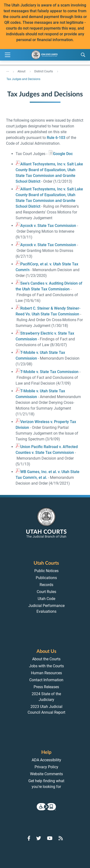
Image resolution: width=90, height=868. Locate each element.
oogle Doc (60, 154)
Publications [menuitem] (46, 578)
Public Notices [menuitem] (46, 571)
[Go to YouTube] (50, 838)
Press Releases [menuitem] (46, 687)
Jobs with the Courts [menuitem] (46, 666)
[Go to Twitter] (39, 838)
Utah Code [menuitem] (46, 599)
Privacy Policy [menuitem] (46, 767)
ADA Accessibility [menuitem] (46, 760)
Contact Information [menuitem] (46, 680)
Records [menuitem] (46, 585)
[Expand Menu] (8, 55)
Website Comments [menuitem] (46, 774)
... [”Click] (8, 70)
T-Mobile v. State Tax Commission (47, 372)
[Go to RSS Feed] (61, 838)
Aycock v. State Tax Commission (46, 226)
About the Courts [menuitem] (46, 659)
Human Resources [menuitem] (46, 673)
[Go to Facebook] (29, 838)
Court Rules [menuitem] (46, 592)
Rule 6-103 (56, 138)
